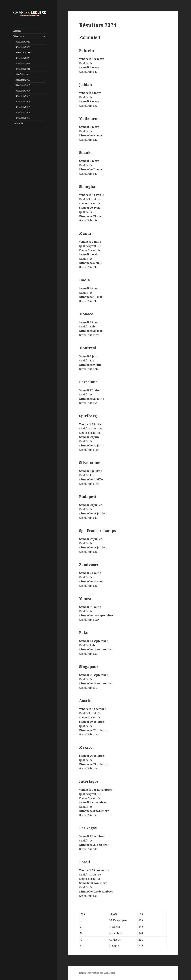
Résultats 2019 (23, 80)
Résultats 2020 (23, 74)
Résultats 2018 (23, 85)
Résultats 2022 (23, 63)
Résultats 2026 (23, 42)
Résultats (19, 36)
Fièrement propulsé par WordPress (97, 973)
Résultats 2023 (23, 58)
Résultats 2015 (23, 102)
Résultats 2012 (23, 118)
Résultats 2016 (23, 96)
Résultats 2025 (23, 47)
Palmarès (18, 123)
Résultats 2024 (23, 53)
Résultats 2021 (23, 69)
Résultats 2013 (23, 112)
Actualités (18, 31)
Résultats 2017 (23, 91)
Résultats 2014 (23, 107)
